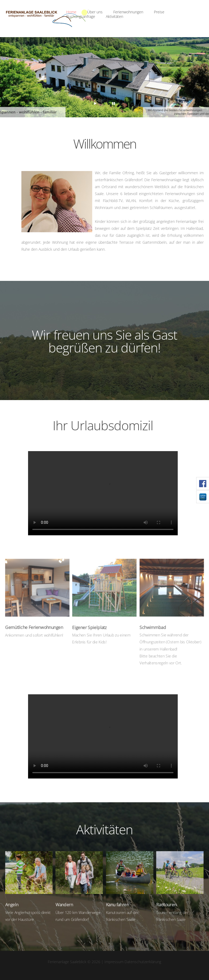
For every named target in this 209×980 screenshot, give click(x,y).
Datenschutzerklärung (143, 962)
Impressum (114, 962)
